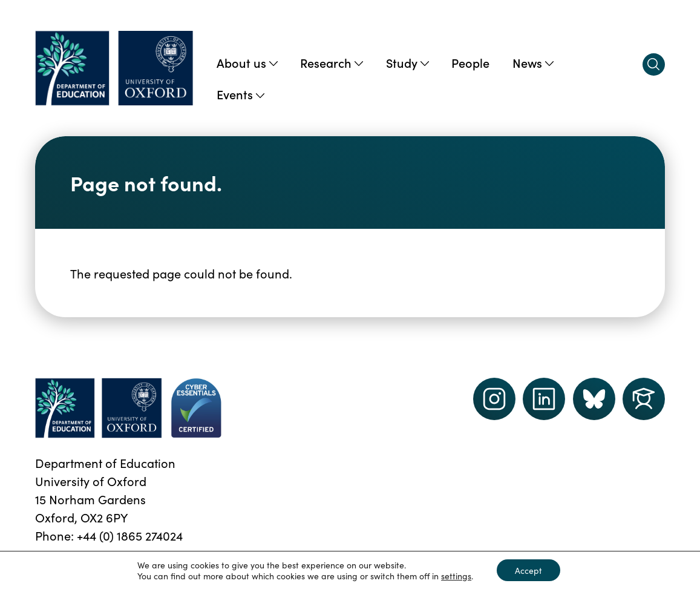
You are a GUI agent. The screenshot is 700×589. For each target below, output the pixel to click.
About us (247, 62)
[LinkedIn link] (544, 399)
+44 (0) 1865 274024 (130, 535)
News (533, 62)
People (470, 62)
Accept (528, 570)
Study (407, 62)
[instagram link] (494, 399)
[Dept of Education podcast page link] (594, 399)
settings (456, 576)
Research (332, 62)
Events (240, 94)
